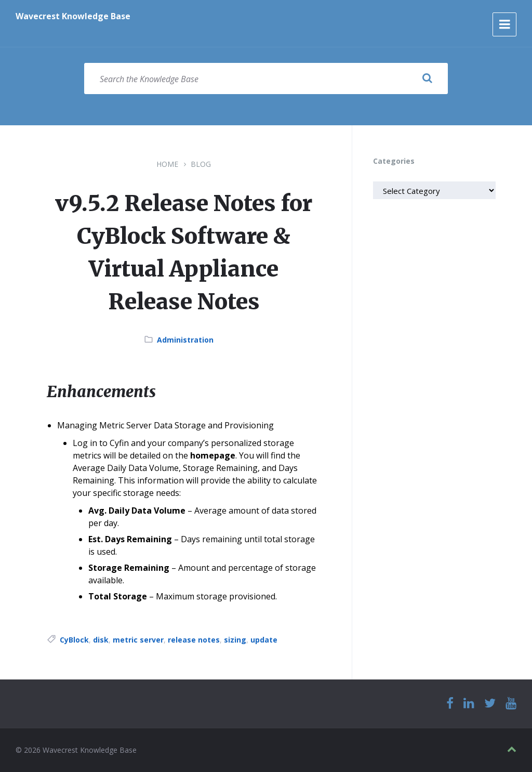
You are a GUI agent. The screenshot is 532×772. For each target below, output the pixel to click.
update (264, 640)
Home (167, 164)
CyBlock (74, 640)
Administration (185, 340)
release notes (194, 640)
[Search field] (266, 78)
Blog (201, 164)
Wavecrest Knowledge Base (73, 16)
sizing (235, 640)
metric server (138, 640)
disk (101, 640)
